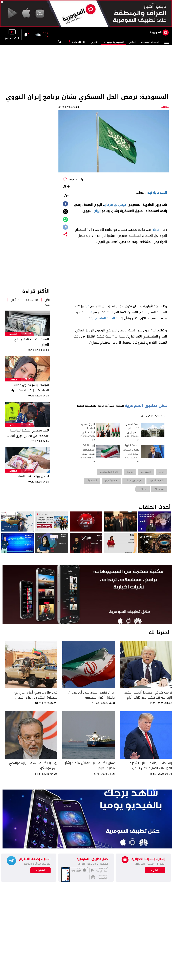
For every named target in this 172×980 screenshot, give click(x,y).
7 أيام (15, 300)
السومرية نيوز (113, 42)
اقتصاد (13, 334)
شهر (47, 305)
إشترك (41, 870)
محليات (13, 380)
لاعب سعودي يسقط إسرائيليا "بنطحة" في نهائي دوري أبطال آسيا (28, 433)
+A (66, 187)
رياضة (13, 425)
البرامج (133, 42)
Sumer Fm (79, 42)
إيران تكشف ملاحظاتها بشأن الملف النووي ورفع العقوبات (88, 454)
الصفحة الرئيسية (150, 42)
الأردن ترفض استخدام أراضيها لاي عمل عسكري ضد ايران (88, 433)
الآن (47, 300)
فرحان (156, 230)
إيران (97, 211)
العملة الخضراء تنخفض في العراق (31, 342)
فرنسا (88, 312)
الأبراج (94, 42)
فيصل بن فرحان (115, 205)
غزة (87, 306)
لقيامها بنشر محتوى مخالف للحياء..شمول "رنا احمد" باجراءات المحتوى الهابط (28, 388)
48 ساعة (32, 300)
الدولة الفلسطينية (103, 318)
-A (66, 196)
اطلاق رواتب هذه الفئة (33, 476)
